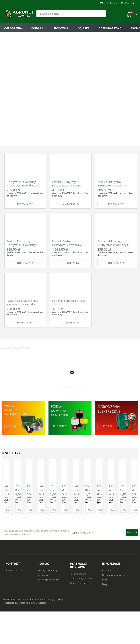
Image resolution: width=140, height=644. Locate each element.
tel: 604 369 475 (14, 603)
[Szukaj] (71, 14)
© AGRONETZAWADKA (15, 632)
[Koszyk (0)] (132, 14)
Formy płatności (78, 606)
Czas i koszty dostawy (81, 611)
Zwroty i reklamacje (48, 603)
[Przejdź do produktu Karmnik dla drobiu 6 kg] (70, 400)
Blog (105, 617)
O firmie (106, 603)
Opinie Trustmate (79, 616)
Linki (105, 612)
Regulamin (43, 608)
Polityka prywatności (48, 612)
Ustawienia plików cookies (116, 608)
